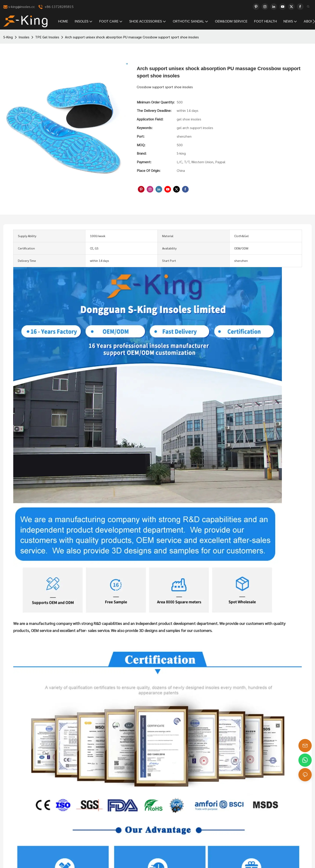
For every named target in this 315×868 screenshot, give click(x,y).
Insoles (24, 37)
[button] (314, 21)
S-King (8, 37)
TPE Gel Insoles (47, 37)
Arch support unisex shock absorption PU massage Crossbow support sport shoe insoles (132, 37)
